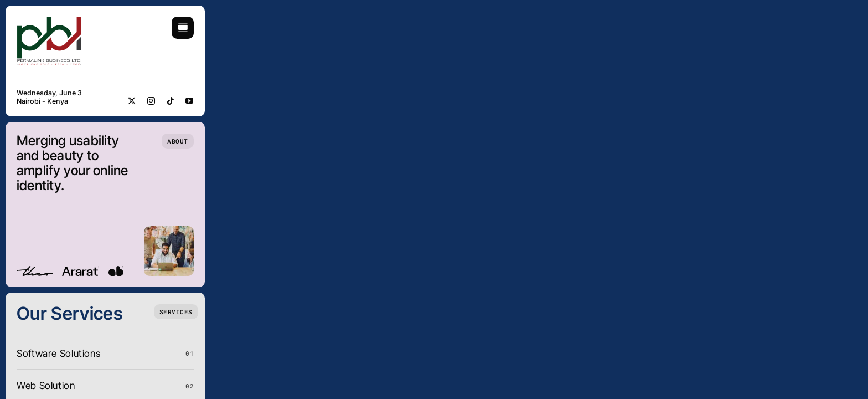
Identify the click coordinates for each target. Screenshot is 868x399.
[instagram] (151, 101)
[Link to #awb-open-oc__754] (183, 28)
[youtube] (190, 101)
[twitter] (132, 101)
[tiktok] (171, 101)
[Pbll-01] (50, 21)
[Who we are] (178, 141)
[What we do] (176, 312)
